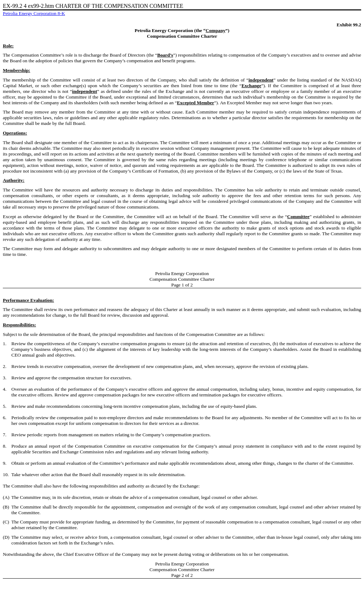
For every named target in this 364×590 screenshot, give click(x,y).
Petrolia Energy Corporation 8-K (34, 13)
